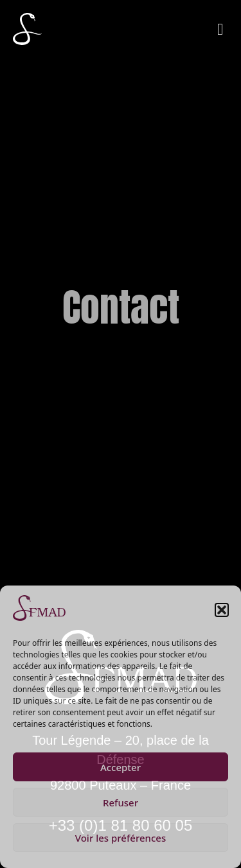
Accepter (121, 767)
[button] (222, 610)
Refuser (121, 803)
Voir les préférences (121, 838)
